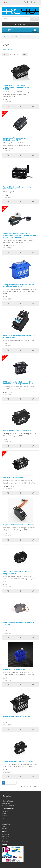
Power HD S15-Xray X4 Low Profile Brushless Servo (17, 188)
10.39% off (5, 453)
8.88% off (4, 113)
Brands (4, 822)
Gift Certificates (6, 824)
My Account (5, 834)
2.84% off (4, 209)
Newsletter (5, 841)
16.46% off (5, 357)
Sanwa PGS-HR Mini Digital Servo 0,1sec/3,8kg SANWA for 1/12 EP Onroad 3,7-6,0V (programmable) (19, 235)
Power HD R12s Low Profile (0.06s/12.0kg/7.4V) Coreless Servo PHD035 (17, 87)
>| (14, 783)
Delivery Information (8, 801)
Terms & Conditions (8, 805)
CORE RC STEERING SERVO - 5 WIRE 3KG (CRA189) (19, 624)
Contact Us (5, 811)
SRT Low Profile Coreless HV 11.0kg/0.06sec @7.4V (14, 139)
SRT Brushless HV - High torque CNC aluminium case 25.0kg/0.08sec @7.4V (18, 383)
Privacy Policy (6, 803)
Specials (4, 828)
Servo (25, 37)
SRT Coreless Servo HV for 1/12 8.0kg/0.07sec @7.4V (16, 573)
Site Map (4, 816)
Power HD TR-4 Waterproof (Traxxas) (18, 669)
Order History (6, 837)
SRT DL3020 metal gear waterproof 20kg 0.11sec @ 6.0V (20, 336)
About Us (5, 799)
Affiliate (4, 826)
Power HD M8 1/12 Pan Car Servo (16, 716)
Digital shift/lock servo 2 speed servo (18, 525)
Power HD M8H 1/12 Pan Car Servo (17, 431)
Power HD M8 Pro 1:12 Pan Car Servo (18, 761)
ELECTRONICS (14, 37)
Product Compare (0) (10, 50)
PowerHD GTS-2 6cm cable (14, 478)
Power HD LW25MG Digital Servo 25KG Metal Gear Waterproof (19, 285)
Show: (25, 55)
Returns (4, 814)
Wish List (4, 839)
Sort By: (5, 55)
